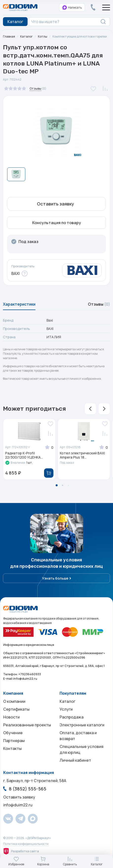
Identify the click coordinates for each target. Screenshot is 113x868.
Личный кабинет (75, 760)
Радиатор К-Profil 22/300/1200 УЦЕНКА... (24, 455)
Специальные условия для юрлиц (81, 749)
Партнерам (14, 741)
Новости (11, 717)
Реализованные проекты (27, 725)
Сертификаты (16, 709)
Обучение (13, 733)
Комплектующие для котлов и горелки (80, 36)
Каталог (26, 36)
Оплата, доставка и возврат (78, 736)
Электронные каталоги (82, 725)
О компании (14, 701)
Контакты (12, 748)
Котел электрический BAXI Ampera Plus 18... (82, 455)
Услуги (66, 709)
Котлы (43, 36)
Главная (9, 36)
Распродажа (72, 717)
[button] (90, 409)
